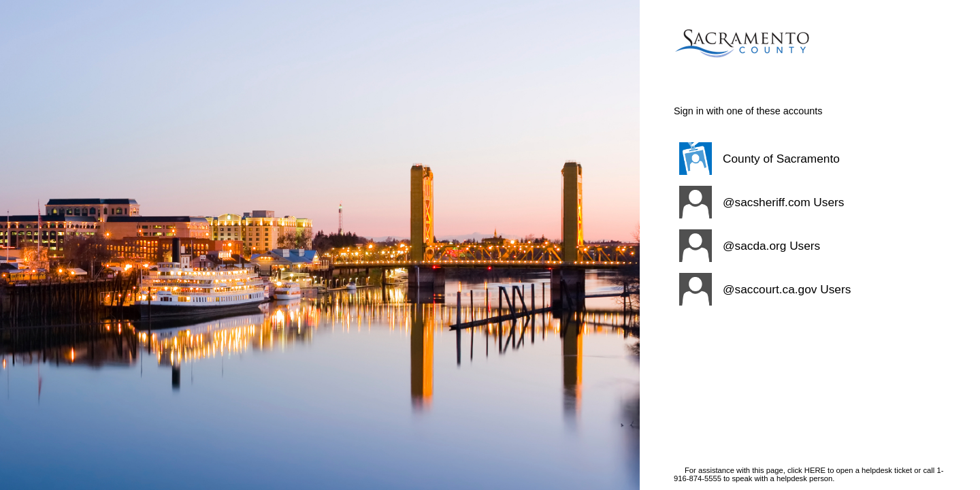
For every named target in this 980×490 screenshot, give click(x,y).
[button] (793, 159)
